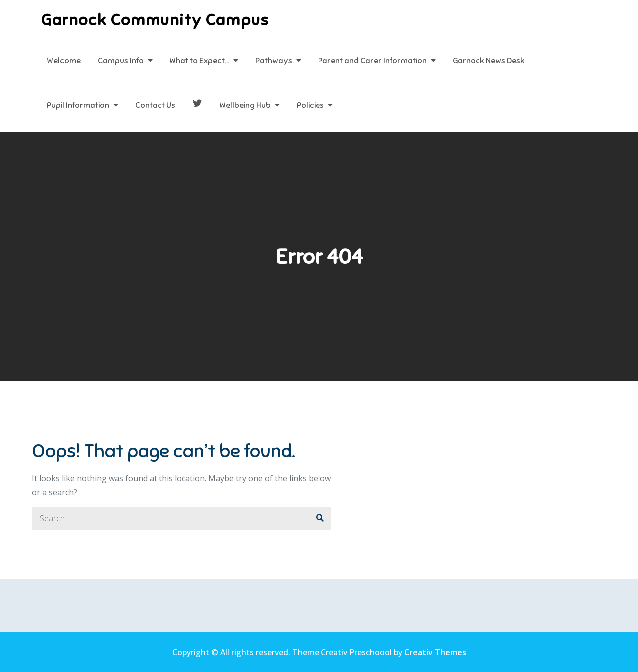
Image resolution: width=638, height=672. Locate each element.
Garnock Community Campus (155, 20)
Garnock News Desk (489, 61)
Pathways (274, 61)
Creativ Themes (435, 652)
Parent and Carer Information (372, 61)
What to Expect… (199, 61)
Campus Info (121, 61)
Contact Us (155, 105)
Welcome (64, 61)
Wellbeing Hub (245, 105)
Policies (310, 105)
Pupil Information (78, 105)
